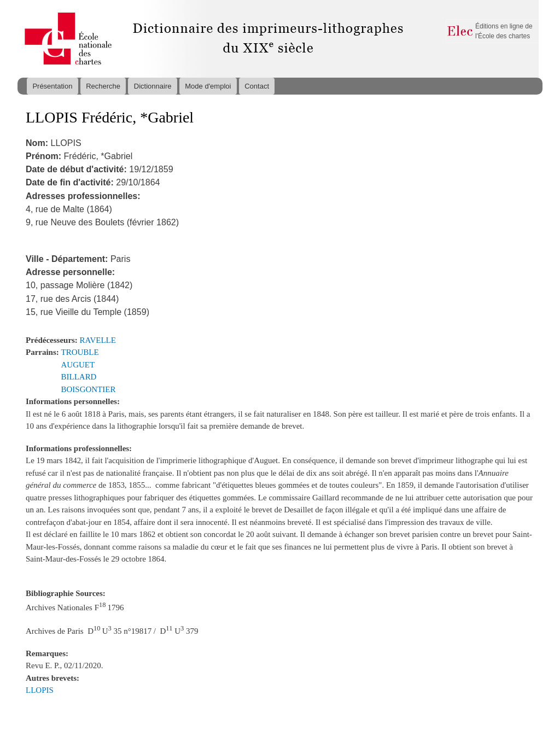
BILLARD (79, 377)
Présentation (52, 86)
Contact (257, 86)
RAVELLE (98, 340)
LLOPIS (40, 690)
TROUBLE (80, 352)
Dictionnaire (153, 86)
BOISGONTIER (89, 389)
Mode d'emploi (208, 86)
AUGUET (78, 365)
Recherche (103, 86)
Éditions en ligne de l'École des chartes (504, 31)
